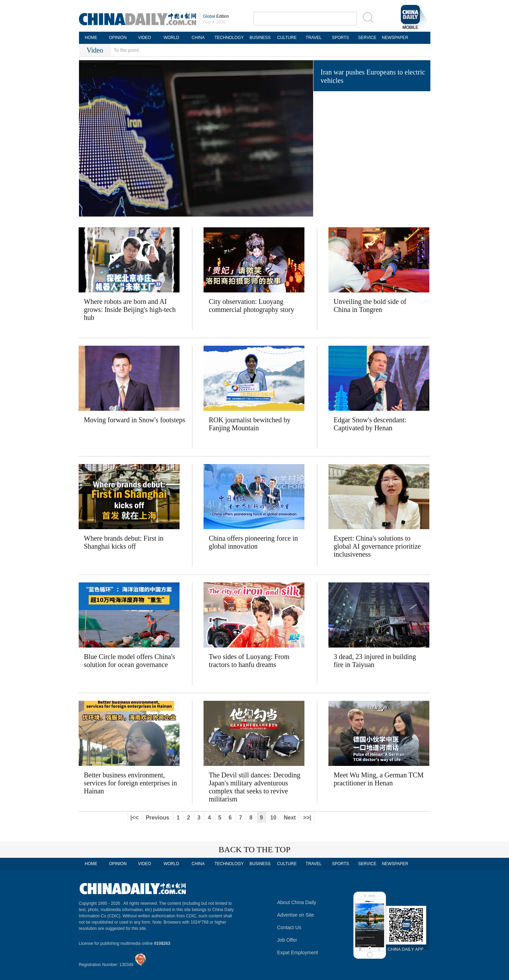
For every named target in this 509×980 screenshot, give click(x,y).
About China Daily (297, 902)
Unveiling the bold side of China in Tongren (370, 305)
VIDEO (145, 38)
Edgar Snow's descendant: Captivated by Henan (370, 424)
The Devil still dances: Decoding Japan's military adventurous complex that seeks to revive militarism (254, 787)
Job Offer (287, 940)
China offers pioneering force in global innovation (253, 542)
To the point (126, 50)
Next (290, 818)
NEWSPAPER (394, 38)
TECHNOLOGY (229, 38)
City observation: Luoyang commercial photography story (252, 305)
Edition (216, 16)
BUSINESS (260, 38)
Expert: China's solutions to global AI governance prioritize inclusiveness (377, 546)
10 (273, 818)
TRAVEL (314, 38)
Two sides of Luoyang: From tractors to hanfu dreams (249, 661)
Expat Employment (298, 952)
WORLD (171, 38)
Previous (158, 818)
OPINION (118, 38)
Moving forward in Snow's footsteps (134, 420)
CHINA (198, 38)
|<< (134, 818)
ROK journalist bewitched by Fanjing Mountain (250, 424)
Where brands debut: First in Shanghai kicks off (124, 542)
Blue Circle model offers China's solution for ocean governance (129, 661)
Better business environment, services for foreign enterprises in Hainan (130, 783)
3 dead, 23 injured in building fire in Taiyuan (375, 661)
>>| (307, 818)
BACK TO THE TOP (254, 849)
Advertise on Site (296, 915)
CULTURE (287, 38)
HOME (91, 38)
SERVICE (367, 38)
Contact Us (289, 927)
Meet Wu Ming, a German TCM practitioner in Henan (379, 779)
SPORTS (340, 38)
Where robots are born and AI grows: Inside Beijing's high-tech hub (130, 309)
